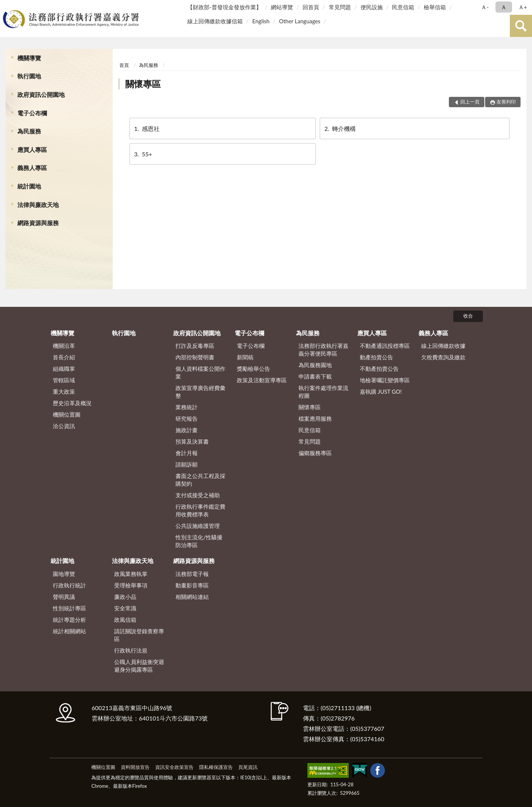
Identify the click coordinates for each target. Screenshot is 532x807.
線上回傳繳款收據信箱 (215, 21)
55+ (143, 154)
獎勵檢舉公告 (253, 369)
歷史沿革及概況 (72, 403)
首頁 (124, 65)
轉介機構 (340, 128)
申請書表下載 (315, 376)
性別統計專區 (69, 608)
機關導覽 (29, 58)
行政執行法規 (131, 650)
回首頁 (311, 7)
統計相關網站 (69, 631)
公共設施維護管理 (198, 526)
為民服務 (29, 131)
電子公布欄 (32, 113)
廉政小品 (125, 597)
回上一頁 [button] (470, 102)
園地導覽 (64, 574)
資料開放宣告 (135, 767)
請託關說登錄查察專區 (139, 635)
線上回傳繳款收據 (443, 346)
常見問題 (340, 7)
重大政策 (64, 391)
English (261, 21)
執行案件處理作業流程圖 (323, 392)
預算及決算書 (192, 441)
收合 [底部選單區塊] (468, 316)
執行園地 (29, 76)
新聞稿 (245, 357)
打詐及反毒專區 (195, 346)
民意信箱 (403, 7)
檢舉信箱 (435, 7)
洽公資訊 (64, 426)
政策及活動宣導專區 (262, 380)
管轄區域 (64, 380)
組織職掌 (64, 369)
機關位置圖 (67, 414)
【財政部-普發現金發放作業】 (224, 7)
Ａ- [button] (485, 7)
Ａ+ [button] (523, 7)
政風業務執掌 (131, 574)
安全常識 (125, 608)
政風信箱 (125, 620)
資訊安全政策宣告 (174, 767)
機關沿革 (64, 346)
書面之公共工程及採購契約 (200, 480)
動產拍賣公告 (376, 357)
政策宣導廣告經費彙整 (200, 392)
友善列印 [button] (506, 102)
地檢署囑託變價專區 (385, 380)
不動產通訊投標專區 (385, 346)
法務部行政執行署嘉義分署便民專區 (323, 350)
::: (7, 6)
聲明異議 (64, 597)
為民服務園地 (315, 365)
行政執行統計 (69, 585)
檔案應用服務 (315, 418)
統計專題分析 (69, 620)
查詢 (521, 26)
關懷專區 (143, 84)
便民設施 (372, 7)
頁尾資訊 (248, 767)
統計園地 (29, 186)
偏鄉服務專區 (315, 453)
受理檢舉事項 (131, 585)
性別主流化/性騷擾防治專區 (199, 541)
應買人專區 (32, 150)
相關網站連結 (192, 597)
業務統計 (187, 407)
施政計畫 (187, 430)
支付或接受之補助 (198, 495)
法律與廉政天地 (38, 205)
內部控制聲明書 (195, 357)
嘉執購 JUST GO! (381, 391)
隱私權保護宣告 (216, 767)
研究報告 (187, 418)
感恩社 (146, 128)
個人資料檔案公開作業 (200, 372)
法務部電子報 (192, 574)
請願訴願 (187, 464)
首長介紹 (64, 357)
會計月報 (187, 453)
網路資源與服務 (38, 223)
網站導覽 (282, 7)
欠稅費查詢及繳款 (443, 357)
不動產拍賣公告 (379, 369)
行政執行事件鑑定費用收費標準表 (200, 510)
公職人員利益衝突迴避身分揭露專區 (139, 666)
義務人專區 (32, 168)
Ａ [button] (504, 7)
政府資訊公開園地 (41, 94)
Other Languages (300, 21)
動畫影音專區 (192, 585)
